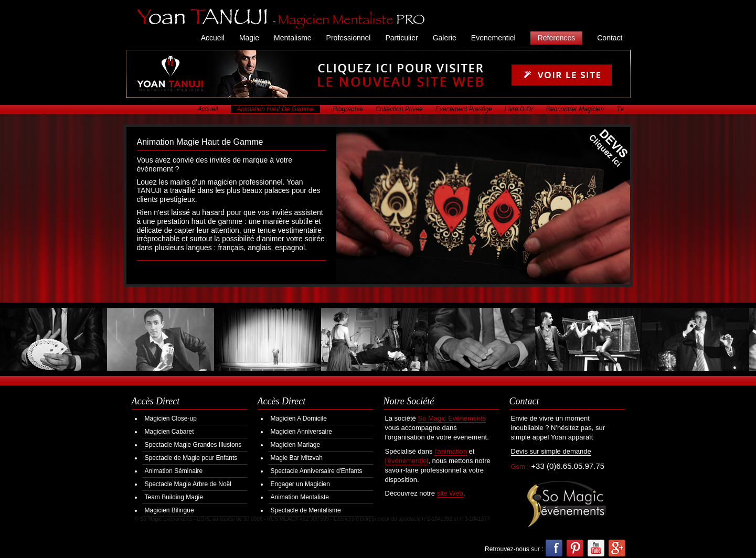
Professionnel (349, 38)
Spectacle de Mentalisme (306, 510)
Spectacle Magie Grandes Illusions (193, 445)
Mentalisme (293, 38)
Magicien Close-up (171, 418)
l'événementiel (407, 461)
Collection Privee (399, 109)
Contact (610, 38)
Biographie (348, 109)
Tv (620, 109)
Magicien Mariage (296, 445)
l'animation (451, 451)
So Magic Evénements (452, 418)
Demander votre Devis (601, 156)
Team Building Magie (174, 497)
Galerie (445, 38)
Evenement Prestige (464, 109)
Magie (249, 38)
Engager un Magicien (300, 484)
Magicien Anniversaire (301, 432)
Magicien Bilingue (169, 510)
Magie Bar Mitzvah (297, 458)
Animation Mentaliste (300, 497)
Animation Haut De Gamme (276, 109)
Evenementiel (493, 38)
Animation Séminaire (174, 471)
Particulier (401, 38)
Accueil (213, 38)
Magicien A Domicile (299, 418)
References (557, 38)
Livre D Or (519, 109)
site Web (450, 493)
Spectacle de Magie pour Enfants (191, 458)
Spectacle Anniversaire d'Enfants (317, 471)
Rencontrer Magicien (575, 109)
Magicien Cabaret (169, 432)
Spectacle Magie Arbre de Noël (188, 484)
